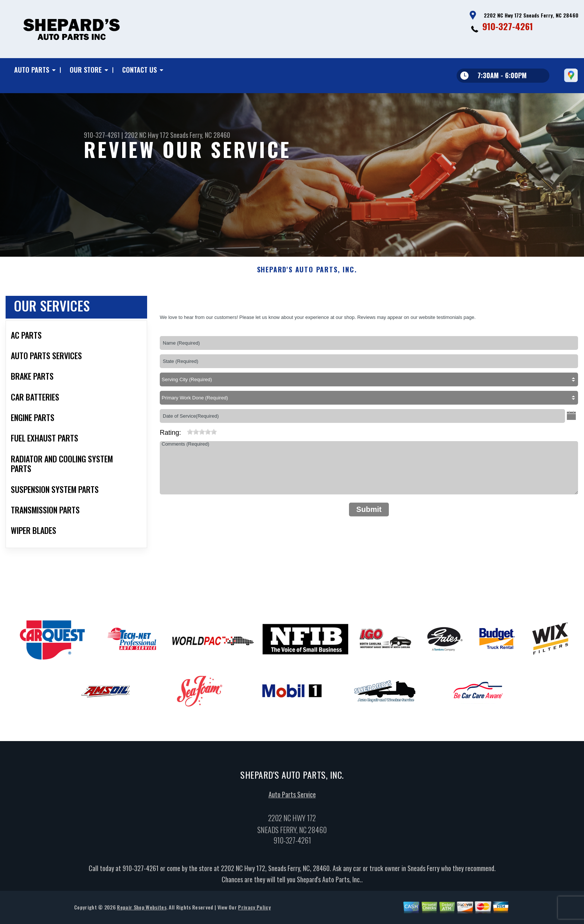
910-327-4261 (508, 26)
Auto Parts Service (292, 802)
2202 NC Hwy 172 (147, 135)
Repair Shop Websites (142, 914)
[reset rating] (184, 438)
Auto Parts (32, 70)
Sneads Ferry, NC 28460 (200, 135)
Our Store (86, 70)
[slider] (202, 439)
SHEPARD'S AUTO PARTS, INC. (307, 277)
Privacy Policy (254, 914)
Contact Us (139, 70)
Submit (369, 516)
